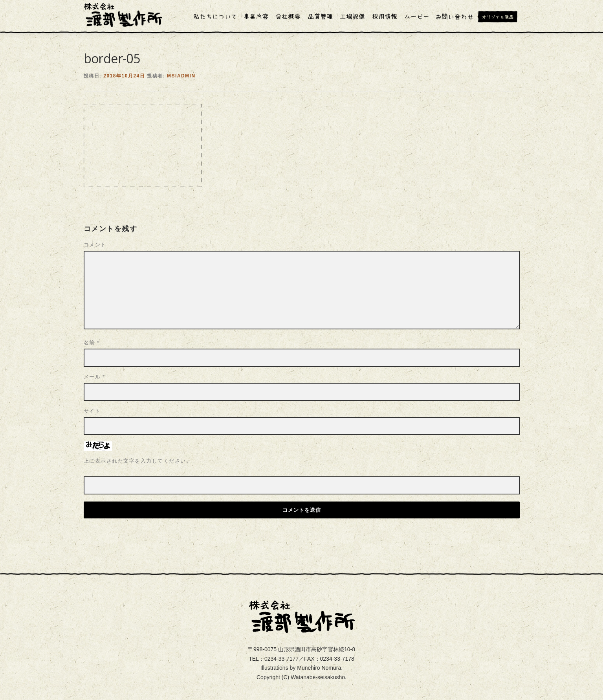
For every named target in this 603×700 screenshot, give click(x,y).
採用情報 (385, 17)
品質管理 (320, 17)
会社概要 (288, 17)
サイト (92, 378)
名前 (92, 309)
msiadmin (181, 42)
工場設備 (352, 17)
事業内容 (256, 17)
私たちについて (215, 17)
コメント (95, 211)
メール (94, 343)
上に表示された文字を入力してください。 (138, 427)
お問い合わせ (455, 17)
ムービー (417, 17)
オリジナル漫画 (500, 17)
